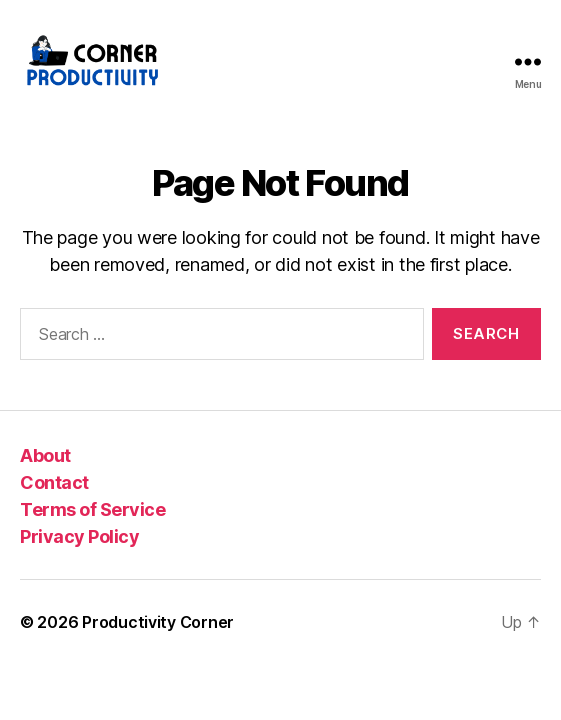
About (45, 455)
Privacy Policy (79, 536)
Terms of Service (92, 509)
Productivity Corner (158, 622)
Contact (54, 482)
